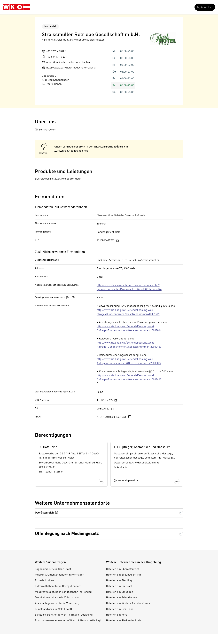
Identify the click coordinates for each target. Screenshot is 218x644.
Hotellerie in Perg (117, 615)
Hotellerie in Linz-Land (120, 609)
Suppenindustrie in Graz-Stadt (53, 569)
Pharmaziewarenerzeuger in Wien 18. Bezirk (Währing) (68, 621)
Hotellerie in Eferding (119, 581)
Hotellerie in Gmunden (120, 592)
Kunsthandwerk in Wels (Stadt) (53, 609)
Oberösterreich (46, 513)
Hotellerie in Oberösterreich (123, 569)
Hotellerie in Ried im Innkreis (124, 621)
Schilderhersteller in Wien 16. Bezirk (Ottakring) (64, 615)
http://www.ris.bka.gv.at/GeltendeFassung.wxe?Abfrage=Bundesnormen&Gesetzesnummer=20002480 (129, 345)
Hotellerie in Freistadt (119, 586)
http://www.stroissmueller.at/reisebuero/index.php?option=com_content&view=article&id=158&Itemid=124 (129, 287)
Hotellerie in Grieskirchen (122, 598)
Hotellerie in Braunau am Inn (123, 575)
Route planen (52, 84)
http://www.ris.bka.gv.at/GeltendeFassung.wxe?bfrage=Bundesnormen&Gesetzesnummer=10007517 (128, 312)
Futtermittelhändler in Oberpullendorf (58, 586)
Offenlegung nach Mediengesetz (67, 534)
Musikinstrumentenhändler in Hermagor (59, 575)
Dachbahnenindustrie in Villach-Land (57, 598)
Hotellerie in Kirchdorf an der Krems (128, 603)
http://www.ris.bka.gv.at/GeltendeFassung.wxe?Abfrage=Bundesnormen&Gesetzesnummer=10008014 (129, 329)
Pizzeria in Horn (44, 581)
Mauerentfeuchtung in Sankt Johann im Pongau (63, 592)
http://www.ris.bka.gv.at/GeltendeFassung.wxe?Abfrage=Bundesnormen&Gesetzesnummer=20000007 (129, 361)
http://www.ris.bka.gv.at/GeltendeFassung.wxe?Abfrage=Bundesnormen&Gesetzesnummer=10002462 (129, 378)
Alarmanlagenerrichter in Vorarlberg (57, 603)
